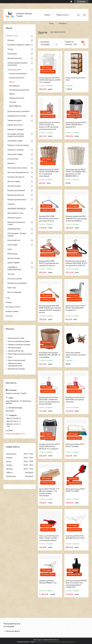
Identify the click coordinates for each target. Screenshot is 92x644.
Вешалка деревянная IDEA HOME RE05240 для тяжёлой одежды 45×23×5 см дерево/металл (50, 309)
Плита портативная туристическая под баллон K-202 (76, 355)
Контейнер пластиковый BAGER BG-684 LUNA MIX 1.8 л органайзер (50, 355)
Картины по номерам (15, 129)
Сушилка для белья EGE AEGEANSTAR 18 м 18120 (75, 537)
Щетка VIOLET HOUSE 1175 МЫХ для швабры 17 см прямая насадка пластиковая (49, 492)
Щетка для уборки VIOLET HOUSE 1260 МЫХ (75, 445)
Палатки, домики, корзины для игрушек (17, 64)
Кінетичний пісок (14, 240)
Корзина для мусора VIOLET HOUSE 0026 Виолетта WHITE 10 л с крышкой (50, 80)
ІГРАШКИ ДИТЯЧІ (14, 229)
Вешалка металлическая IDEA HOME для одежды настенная (75, 400)
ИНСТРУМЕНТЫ (15, 106)
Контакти (9, 316)
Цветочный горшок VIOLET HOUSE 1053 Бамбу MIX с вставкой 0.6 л (76, 308)
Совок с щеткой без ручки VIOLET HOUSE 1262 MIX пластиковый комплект (49, 538)
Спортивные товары (15, 141)
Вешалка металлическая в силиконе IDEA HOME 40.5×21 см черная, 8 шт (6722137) (76, 263)
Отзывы (9, 302)
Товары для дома (14, 70)
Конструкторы (13, 159)
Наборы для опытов (15, 125)
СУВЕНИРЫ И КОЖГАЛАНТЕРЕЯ (14, 268)
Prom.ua (56, 640)
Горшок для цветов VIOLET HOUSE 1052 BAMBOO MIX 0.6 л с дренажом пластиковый (49, 173)
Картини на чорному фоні (17, 283)
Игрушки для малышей (16, 190)
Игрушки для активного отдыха (16, 223)
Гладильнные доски (17, 98)
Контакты (63, 23)
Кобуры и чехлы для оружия (18, 145)
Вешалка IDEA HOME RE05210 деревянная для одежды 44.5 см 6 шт (49, 263)
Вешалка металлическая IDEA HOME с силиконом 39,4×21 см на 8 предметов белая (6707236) (49, 401)
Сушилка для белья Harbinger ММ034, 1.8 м (48, 582)
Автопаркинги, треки (15, 213)
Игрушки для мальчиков (17, 200)
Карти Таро (12, 288)
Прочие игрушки (14, 258)
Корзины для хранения (18, 74)
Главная (47, 15)
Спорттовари (12, 245)
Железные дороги (14, 218)
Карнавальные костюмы (17, 116)
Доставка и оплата (58, 32)
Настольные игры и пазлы (17, 168)
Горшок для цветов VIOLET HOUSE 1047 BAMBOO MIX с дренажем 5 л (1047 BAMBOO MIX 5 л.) (76, 173)
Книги (10, 249)
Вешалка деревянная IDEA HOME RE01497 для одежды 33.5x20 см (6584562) (76, 218)
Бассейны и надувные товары (19, 45)
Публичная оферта (13, 631)
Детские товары (14, 181)
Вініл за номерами (14, 292)
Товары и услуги (62, 15)
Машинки (11, 163)
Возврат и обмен (12, 311)
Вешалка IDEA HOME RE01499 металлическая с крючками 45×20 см (49, 218)
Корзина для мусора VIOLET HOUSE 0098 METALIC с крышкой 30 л (76, 125)
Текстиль (13, 102)
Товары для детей (14, 120)
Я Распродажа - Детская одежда (17, 235)
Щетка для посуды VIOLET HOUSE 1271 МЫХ (75, 490)
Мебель (12, 94)
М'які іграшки (12, 254)
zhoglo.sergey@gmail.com (15, 434)
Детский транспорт (15, 58)
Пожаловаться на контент (44, 642)
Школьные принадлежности (18, 172)
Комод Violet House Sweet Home (75, 79)
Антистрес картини (15, 279)
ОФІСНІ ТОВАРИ (13, 263)
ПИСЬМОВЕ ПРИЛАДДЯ (17, 209)
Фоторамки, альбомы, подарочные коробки (16, 135)
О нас (51, 23)
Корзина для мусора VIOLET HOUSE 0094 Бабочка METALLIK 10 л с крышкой (50, 446)
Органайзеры (14, 86)
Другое (12, 82)
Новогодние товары (15, 154)
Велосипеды (12, 54)
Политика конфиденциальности (64, 642)
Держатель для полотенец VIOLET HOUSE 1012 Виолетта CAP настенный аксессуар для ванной (49, 126)
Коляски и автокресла (16, 177)
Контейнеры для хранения (19, 90)
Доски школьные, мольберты (19, 111)
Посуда (10, 49)
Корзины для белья (17, 78)
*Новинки (11, 204)
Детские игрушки (14, 186)
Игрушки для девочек (16, 195)
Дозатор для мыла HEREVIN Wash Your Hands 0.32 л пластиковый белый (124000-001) (76, 584)
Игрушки (11, 40)
